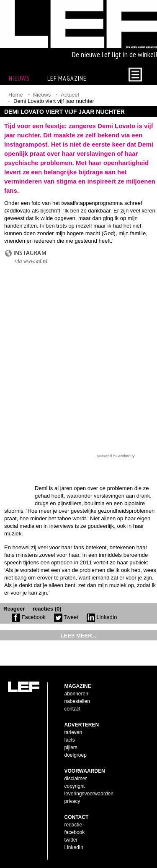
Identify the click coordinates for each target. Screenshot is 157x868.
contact (73, 709)
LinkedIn (102, 617)
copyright (75, 786)
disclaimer (76, 779)
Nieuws (42, 95)
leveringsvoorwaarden (89, 794)
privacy (72, 801)
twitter (71, 840)
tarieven (73, 732)
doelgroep (76, 755)
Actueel (70, 95)
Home (16, 95)
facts (70, 740)
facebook (75, 832)
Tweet (66, 617)
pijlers (71, 747)
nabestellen (77, 701)
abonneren (76, 694)
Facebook (29, 617)
